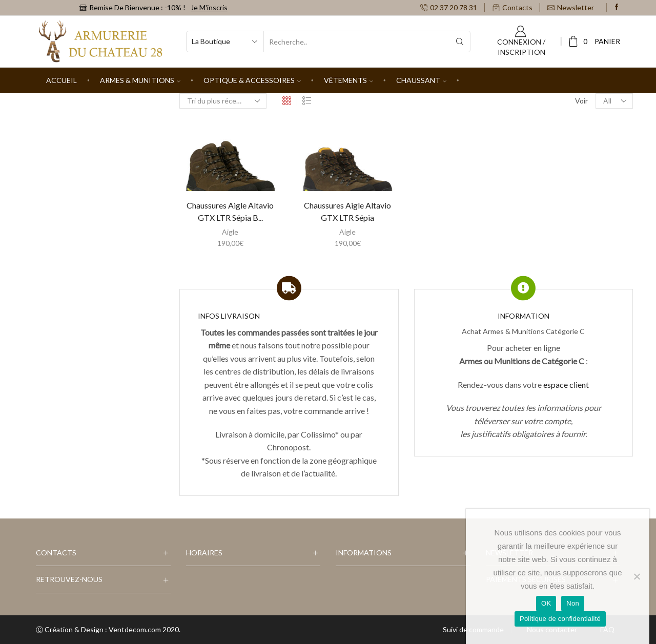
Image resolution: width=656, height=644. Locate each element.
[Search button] (460, 41)
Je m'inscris (209, 7)
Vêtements (348, 80)
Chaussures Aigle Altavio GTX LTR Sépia (347, 211)
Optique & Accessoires (252, 80)
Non (573, 603)
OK (546, 603)
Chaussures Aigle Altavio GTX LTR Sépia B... (230, 211)
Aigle (230, 232)
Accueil (61, 80)
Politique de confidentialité (560, 619)
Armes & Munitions (140, 80)
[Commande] (223, 101)
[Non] (637, 576)
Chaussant (421, 80)
